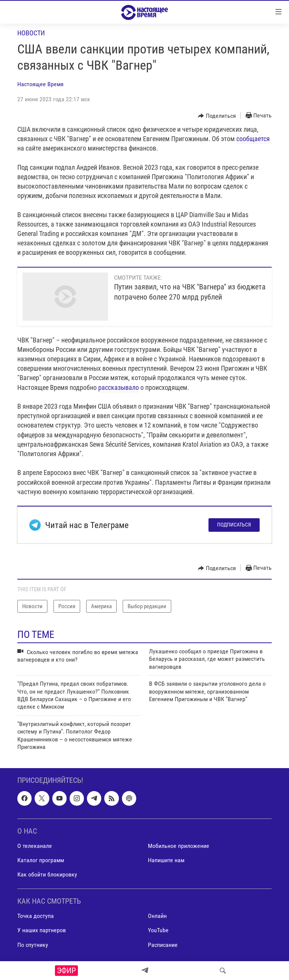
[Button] (217, 116)
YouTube (158, 931)
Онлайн (157, 916)
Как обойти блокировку (47, 874)
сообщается (253, 139)
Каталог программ (41, 860)
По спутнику (33, 945)
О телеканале (35, 846)
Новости (31, 33)
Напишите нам (166, 860)
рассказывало (119, 387)
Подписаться (234, 525)
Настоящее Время (40, 84)
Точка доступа (36, 916)
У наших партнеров (42, 931)
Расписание (163, 945)
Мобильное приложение (179, 846)
